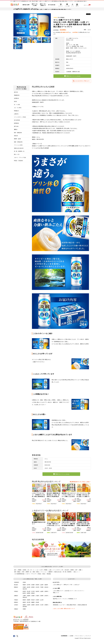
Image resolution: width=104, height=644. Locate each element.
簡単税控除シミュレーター (59, 605)
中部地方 (16, 591)
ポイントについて (79, 591)
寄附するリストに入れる (73, 76)
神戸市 (55, 533)
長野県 (46, 591)
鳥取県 (24, 600)
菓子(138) (16, 126)
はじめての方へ (60, 5)
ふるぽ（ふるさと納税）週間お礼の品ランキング (64, 609)
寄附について (56, 593)
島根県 (29, 600)
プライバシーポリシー (79, 636)
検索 (81, 5)
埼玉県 (37, 587)
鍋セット (76, 572)
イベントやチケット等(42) (20, 117)
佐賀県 (29, 605)
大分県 (42, 605)
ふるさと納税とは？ (58, 585)
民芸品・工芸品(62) (18, 161)
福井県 (37, 591)
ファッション (44, 572)
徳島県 (24, 602)
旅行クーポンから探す (35, 5)
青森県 (24, 585)
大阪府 (37, 596)
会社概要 (71, 636)
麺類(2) (16, 129)
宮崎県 (46, 605)
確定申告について (57, 599)
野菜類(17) (16, 111)
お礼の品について (69, 591)
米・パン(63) (17, 105)
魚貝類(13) (16, 98)
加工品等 (67, 570)
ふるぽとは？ (77, 585)
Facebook (14, 636)
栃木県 (29, 587)
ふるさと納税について (58, 591)
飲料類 (72, 570)
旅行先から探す (26, 5)
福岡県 (24, 605)
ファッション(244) (18, 145)
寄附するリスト (77, 5)
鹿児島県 (38, 533)
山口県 (42, 600)
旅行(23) (16, 92)
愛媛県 (33, 602)
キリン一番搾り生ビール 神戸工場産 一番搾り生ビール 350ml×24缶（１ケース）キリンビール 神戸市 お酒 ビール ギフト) (54, 525)
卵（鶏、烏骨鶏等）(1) (19, 151)
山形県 (42, 585)
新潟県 (24, 591)
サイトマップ (88, 636)
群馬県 (33, 587)
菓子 (76, 570)
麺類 (80, 570)
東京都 (46, 587)
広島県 (37, 600)
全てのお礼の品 (52, 5)
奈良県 (46, 596)
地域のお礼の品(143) (19, 148)
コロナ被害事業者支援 (19, 574)
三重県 (24, 596)
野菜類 (46, 570)
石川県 (33, 591)
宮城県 (33, 585)
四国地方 (16, 602)
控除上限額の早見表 (71, 605)
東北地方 (16, 585)
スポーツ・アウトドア (31, 574)
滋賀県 (29, 596)
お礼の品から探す (27, 9)
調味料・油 (28, 572)
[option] (32, 25)
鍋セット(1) (17, 154)
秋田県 (37, 585)
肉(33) (15, 101)
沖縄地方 (16, 609)
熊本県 (37, 605)
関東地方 (16, 587)
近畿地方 (49, 533)
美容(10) (16, 136)
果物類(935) (17, 95)
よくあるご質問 (67, 5)
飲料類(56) (16, 123)
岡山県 (60, 18)
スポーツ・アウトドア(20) (20, 158)
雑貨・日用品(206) (18, 142)
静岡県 (29, 593)
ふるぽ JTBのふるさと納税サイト (15, 5)
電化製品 (49, 574)
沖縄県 (24, 609)
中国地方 (55, 18)
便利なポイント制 (68, 585)
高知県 (37, 602)
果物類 (20, 570)
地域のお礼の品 (58, 572)
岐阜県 (24, 593)
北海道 (24, 582)
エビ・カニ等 (39, 570)
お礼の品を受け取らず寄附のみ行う (82, 81)
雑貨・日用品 (36, 572)
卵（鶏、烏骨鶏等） (68, 572)
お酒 (32, 9)
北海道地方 (17, 582)
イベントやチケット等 (58, 570)
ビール (35, 9)
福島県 (46, 585)
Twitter (17, 636)
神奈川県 (25, 589)
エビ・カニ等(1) (18, 108)
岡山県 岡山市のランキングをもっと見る (80, 482)
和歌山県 (25, 597)
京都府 (82, 533)
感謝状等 (50, 572)
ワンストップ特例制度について (70, 599)
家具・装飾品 (17, 572)
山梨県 (42, 591)
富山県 (29, 591)
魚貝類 (24, 570)
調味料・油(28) (17, 139)
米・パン (33, 570)
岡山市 (63, 18)
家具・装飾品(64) (18, 133)
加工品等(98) (17, 120)
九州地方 (34, 533)
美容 (23, 572)
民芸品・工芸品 (41, 574)
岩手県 (29, 585)
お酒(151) (16, 114)
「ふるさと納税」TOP (18, 9)
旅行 (15, 570)
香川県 (29, 602)
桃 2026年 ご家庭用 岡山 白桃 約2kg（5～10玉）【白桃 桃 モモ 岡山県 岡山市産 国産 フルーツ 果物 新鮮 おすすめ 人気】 (53, 496)
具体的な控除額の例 (82, 605)
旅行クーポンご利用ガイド (43, 5)
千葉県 (42, 587)
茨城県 (24, 587)
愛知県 (33, 593)
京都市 (85, 533)
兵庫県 (52, 533)
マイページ (73, 5)
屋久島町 (42, 533)
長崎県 (33, 605)
